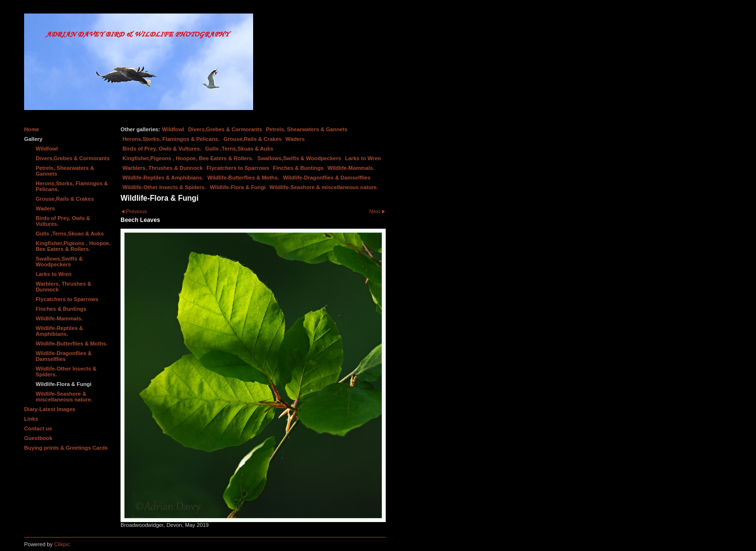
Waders (295, 139)
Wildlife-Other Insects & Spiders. (164, 187)
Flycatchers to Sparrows (238, 168)
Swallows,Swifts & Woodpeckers (299, 158)
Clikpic (62, 544)
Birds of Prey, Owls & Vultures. (162, 149)
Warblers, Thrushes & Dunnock (162, 168)
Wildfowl (173, 129)
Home (32, 129)
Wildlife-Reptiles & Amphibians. (163, 178)
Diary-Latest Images (50, 409)
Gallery (33, 139)
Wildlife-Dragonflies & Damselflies (327, 178)
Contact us (38, 428)
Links (31, 419)
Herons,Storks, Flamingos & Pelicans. (171, 139)
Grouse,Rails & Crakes (252, 139)
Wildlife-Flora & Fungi (238, 187)
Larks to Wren (363, 158)
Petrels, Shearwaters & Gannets (307, 129)
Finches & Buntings (298, 168)
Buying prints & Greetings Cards (66, 448)
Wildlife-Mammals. (351, 168)
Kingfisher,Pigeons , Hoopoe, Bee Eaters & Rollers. (188, 158)
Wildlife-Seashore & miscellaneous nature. (324, 187)
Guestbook (38, 438)
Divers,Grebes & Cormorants (225, 129)
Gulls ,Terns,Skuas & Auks (239, 149)
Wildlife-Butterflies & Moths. (243, 178)
